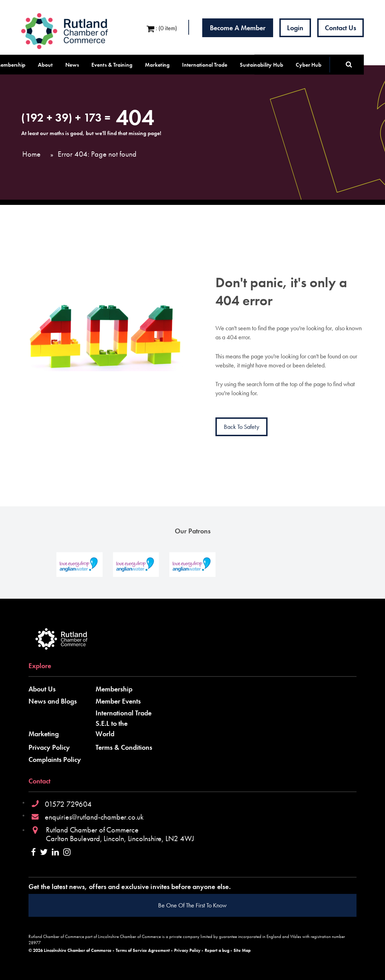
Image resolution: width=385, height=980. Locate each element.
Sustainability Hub (261, 65)
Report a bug (217, 950)
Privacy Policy (49, 747)
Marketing (157, 65)
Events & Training (112, 65)
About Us (42, 689)
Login (295, 28)
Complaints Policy (55, 759)
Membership (114, 689)
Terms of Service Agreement (143, 950)
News (72, 65)
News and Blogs (53, 701)
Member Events (118, 701)
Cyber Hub (309, 65)
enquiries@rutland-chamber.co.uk (94, 817)
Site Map (242, 950)
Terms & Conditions (124, 747)
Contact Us (341, 28)
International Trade (205, 65)
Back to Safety (241, 427)
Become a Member (238, 28)
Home (31, 154)
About (45, 65)
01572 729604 (68, 804)
